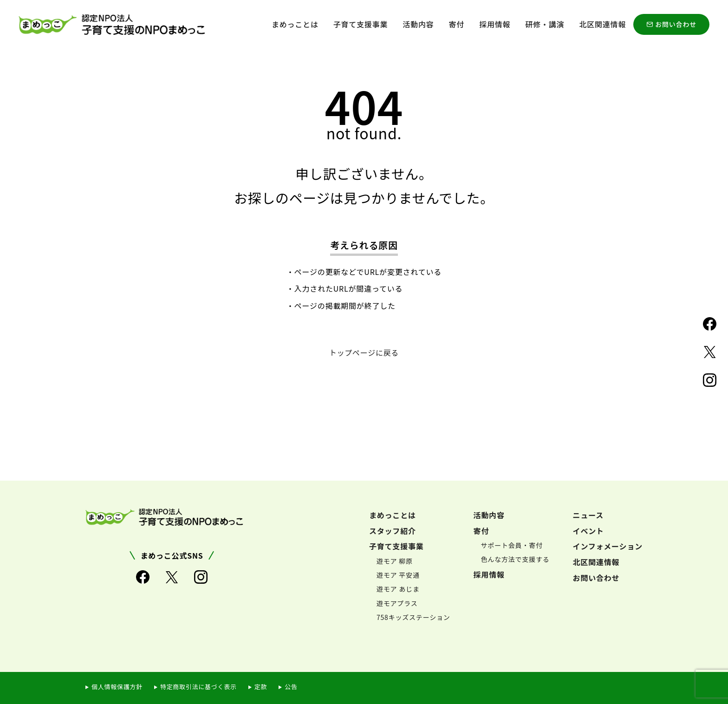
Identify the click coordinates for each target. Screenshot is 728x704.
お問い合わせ (676, 24)
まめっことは (295, 24)
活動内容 (418, 24)
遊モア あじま (398, 589)
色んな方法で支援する (515, 559)
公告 (292, 686)
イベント (588, 530)
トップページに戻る (364, 352)
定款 (261, 686)
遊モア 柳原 (395, 561)
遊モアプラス (397, 603)
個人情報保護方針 (117, 686)
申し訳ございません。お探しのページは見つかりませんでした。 (364, 186)
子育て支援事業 (361, 24)
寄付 (457, 24)
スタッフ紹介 (393, 530)
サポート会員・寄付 (512, 545)
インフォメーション (608, 546)
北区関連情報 (602, 24)
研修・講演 (545, 24)
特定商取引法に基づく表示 (199, 686)
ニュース (588, 515)
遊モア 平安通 (398, 574)
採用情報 (495, 24)
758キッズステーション (413, 617)
